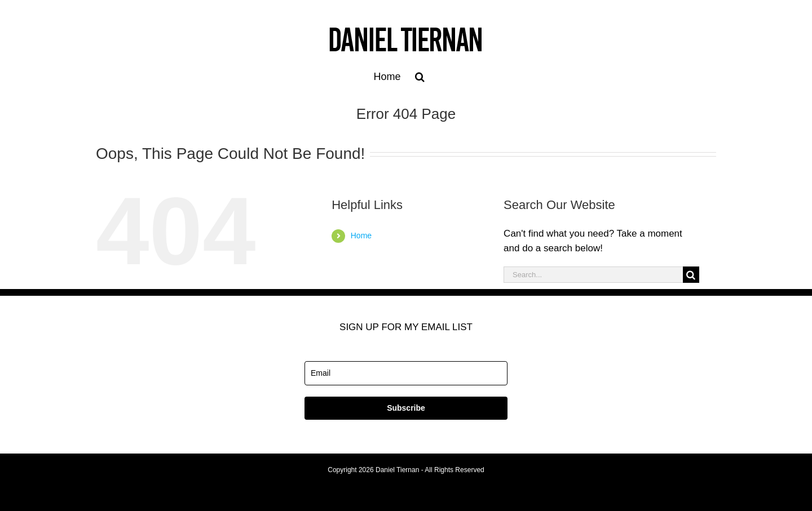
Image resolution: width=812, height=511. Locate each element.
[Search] (691, 275)
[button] (420, 77)
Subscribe (406, 408)
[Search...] (593, 275)
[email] (406, 373)
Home (361, 235)
